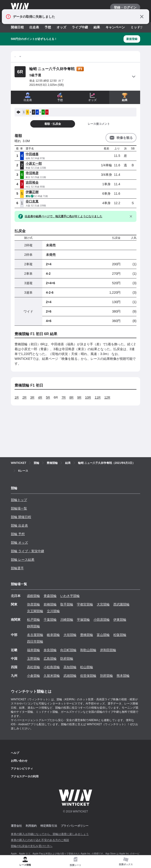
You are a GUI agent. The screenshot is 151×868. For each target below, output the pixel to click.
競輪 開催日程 (21, 517)
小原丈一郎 (34, 164)
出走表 (34, 27)
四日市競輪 (35, 641)
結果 (97, 27)
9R (79, 397)
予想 (48, 27)
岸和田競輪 (108, 650)
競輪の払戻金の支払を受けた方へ (32, 846)
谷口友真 (32, 201)
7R (64, 397)
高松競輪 (33, 667)
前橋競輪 (50, 604)
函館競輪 (33, 596)
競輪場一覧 (19, 508)
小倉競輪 (33, 676)
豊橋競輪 (87, 635)
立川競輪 (53, 611)
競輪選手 (17, 568)
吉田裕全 (32, 182)
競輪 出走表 (19, 525)
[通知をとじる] (142, 17)
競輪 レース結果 (23, 560)
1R (17, 397)
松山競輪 (87, 667)
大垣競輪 (70, 635)
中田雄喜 (32, 154)
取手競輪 (67, 604)
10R (88, 397)
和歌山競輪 (88, 650)
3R (32, 397)
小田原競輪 (102, 620)
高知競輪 (70, 667)
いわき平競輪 (70, 596)
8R (71, 397)
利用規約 (31, 826)
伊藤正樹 (32, 192)
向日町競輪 (68, 650)
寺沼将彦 (32, 173)
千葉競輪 (50, 620)
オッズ (61, 27)
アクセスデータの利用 (25, 776)
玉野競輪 (33, 659)
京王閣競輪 (35, 611)
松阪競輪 (120, 635)
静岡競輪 (33, 626)
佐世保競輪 (88, 676)
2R (24, 397)
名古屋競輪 (35, 635)
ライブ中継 (80, 27)
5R (48, 397)
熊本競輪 (123, 676)
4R (40, 397)
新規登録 (132, 39)
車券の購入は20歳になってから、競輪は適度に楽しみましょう (50, 834)
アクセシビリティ (22, 769)
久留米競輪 (52, 676)
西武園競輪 (121, 604)
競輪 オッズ (19, 543)
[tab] (75, 862)
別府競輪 (106, 676)
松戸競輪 (33, 620)
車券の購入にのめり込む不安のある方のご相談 (40, 840)
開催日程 (17, 27)
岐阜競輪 (53, 635)
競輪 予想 (18, 534)
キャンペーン (115, 27)
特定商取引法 (49, 826)
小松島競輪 (52, 667)
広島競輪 (50, 659)
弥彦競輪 (33, 604)
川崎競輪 (67, 620)
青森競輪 (50, 596)
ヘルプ (15, 753)
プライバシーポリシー (75, 826)
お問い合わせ (19, 761)
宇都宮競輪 (85, 604)
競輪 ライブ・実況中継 (27, 551)
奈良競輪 (50, 650)
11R (98, 397)
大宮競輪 (103, 604)
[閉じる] (131, 216)
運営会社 (16, 826)
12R (107, 397)
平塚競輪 (83, 620)
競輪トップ (19, 500)
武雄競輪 (70, 676)
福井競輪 (33, 650)
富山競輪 (103, 635)
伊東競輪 (120, 620)
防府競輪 (67, 659)
